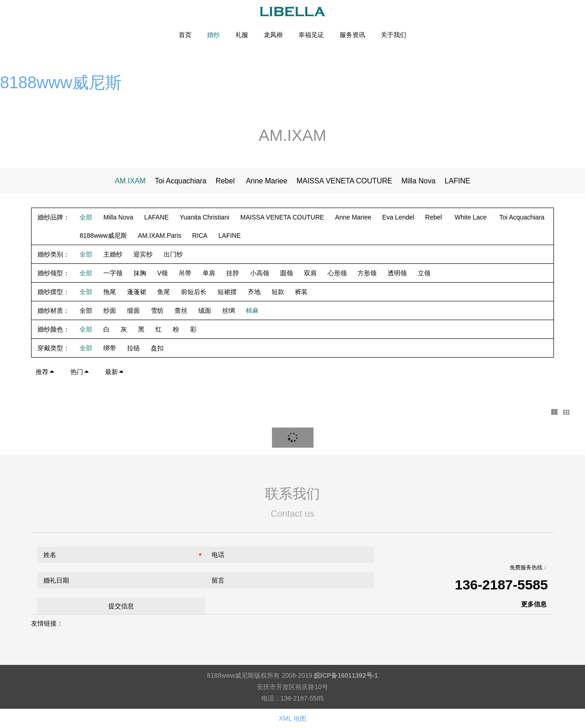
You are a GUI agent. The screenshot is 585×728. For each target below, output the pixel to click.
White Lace (472, 217)
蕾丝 (181, 310)
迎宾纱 (143, 254)
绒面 (205, 310)
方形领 (367, 273)
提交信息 (121, 606)
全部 (86, 217)
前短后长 (194, 292)
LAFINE (457, 181)
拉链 (133, 348)
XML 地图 (292, 718)
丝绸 (229, 310)
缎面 (133, 310)
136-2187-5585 (501, 585)
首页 (185, 35)
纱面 (110, 310)
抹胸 (140, 273)
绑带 (110, 348)
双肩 (310, 273)
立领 (424, 273)
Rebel (226, 181)
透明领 (397, 273)
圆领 (287, 273)
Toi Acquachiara (181, 181)
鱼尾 (164, 292)
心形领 (337, 273)
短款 (278, 292)
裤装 (301, 292)
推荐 (45, 372)
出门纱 (173, 254)
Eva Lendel (398, 217)
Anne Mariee (267, 181)
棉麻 (252, 310)
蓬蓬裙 (137, 292)
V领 (162, 273)
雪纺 (157, 310)
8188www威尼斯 (61, 83)
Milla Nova (418, 181)
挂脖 (233, 273)
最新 (115, 372)
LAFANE (156, 217)
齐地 (254, 292)
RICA (199, 236)
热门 (80, 372)
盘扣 (157, 348)
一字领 (113, 273)
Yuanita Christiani (205, 217)
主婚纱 (113, 254)
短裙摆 (227, 292)
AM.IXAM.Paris (160, 236)
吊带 (185, 273)
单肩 (209, 273)
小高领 (260, 273)
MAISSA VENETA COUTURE (345, 181)
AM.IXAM (130, 181)
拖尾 (110, 292)
